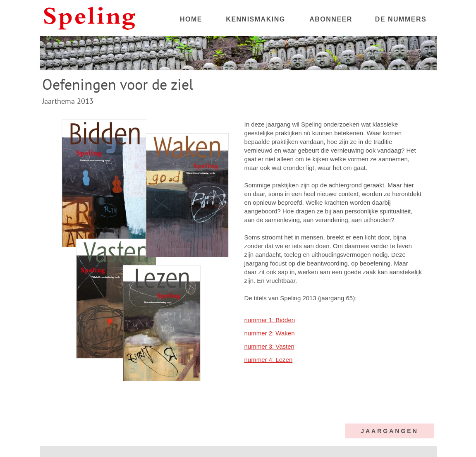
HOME (191, 19)
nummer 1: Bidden (270, 320)
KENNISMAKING (255, 19)
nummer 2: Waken (270, 333)
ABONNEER (331, 19)
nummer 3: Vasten (269, 346)
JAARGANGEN (390, 431)
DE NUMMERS (401, 19)
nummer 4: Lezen (269, 360)
